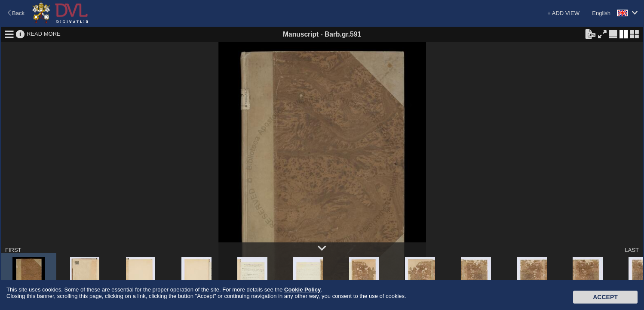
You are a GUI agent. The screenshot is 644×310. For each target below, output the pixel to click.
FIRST (13, 250)
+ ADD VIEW (563, 13)
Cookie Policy (302, 290)
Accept (605, 297)
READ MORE (44, 34)
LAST (632, 250)
